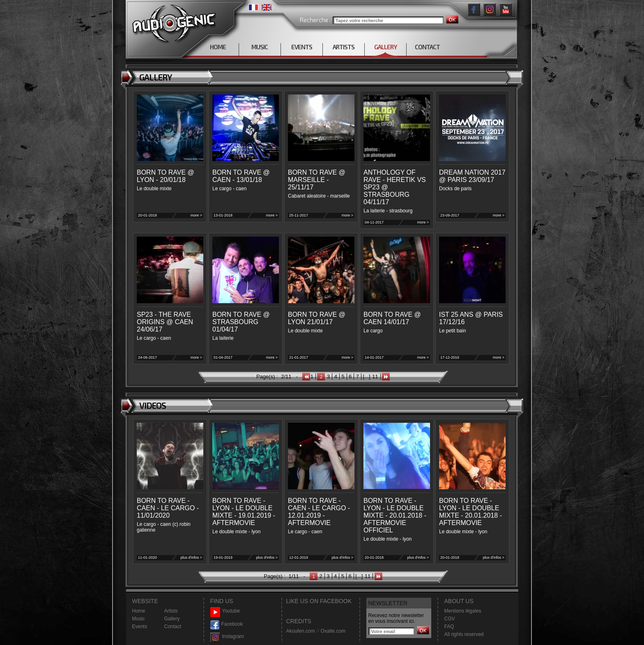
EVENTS (302, 47)
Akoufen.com (301, 631)
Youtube (225, 611)
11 (375, 377)
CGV (450, 619)
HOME (218, 47)
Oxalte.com (333, 631)
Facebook (227, 624)
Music (139, 619)
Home (139, 611)
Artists (171, 611)
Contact (173, 627)
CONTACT (427, 47)
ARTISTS (344, 47)
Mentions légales (463, 611)
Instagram (227, 637)
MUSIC (260, 47)
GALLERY (385, 47)
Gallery (172, 619)
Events (140, 627)
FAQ (449, 627)
